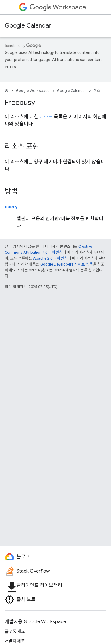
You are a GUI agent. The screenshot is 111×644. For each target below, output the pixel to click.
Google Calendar (28, 26)
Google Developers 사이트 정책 (67, 264)
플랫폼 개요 (15, 632)
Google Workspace (33, 91)
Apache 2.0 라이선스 (50, 258)
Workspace (58, 7)
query (11, 207)
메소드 (46, 117)
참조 (97, 91)
